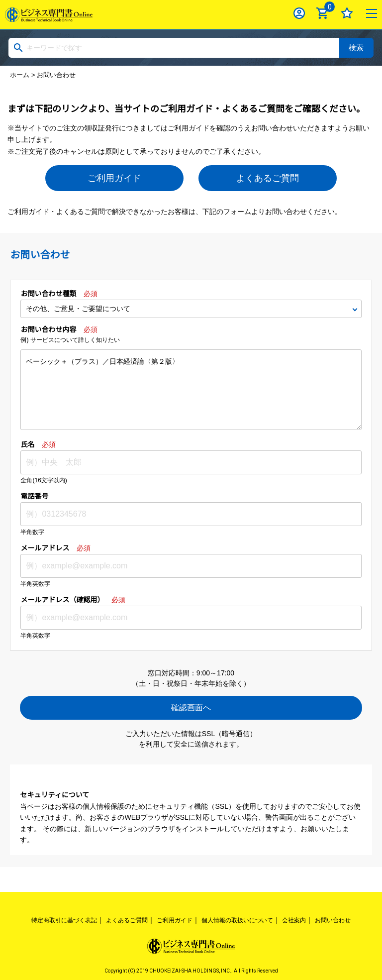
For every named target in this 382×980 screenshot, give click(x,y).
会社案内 (294, 920)
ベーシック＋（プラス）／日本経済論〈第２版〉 (191, 390)
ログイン (299, 13)
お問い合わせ (333, 920)
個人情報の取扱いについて (237, 920)
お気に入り (347, 13)
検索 (356, 48)
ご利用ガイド (114, 178)
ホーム (20, 75)
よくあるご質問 (268, 178)
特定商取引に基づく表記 (64, 920)
